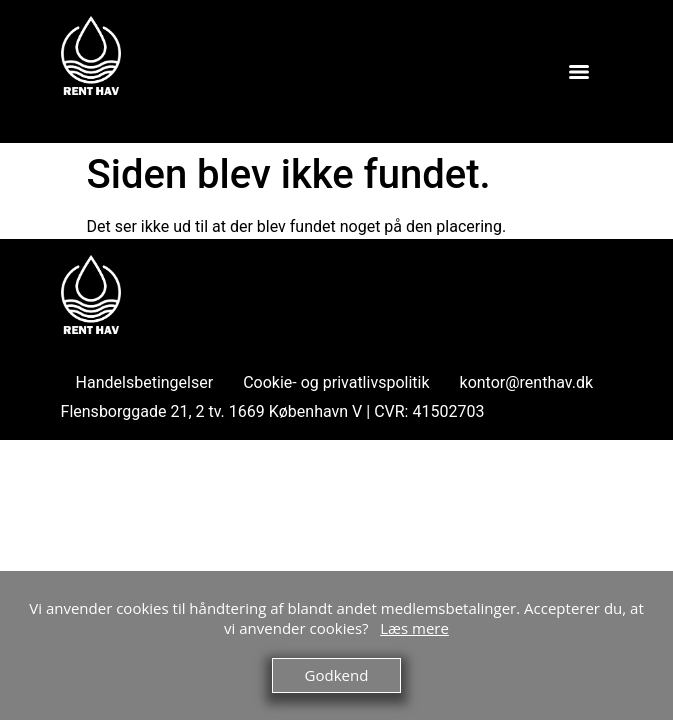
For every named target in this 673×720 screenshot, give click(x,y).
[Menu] (579, 72)
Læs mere (414, 628)
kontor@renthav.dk (527, 382)
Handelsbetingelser (145, 382)
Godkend (337, 675)
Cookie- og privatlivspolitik (336, 382)
